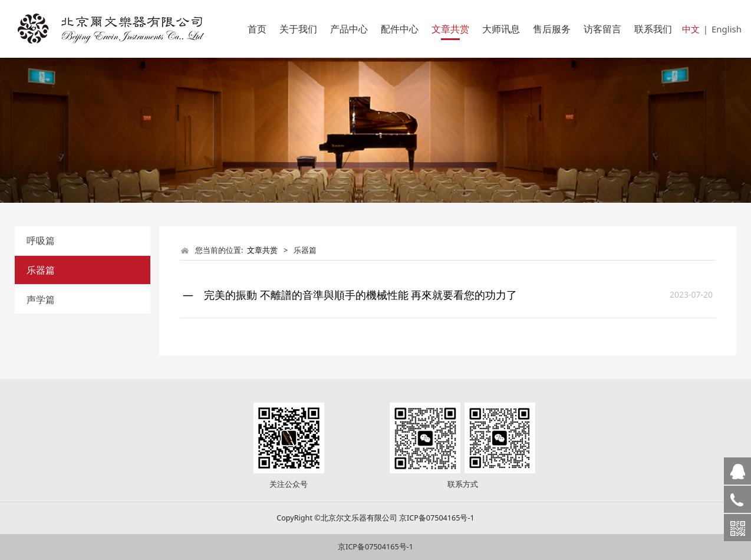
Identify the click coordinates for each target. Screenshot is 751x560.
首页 (257, 29)
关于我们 (298, 29)
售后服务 (552, 29)
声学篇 (41, 299)
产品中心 (349, 29)
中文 (691, 29)
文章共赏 (450, 29)
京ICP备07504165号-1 (375, 547)
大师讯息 (501, 29)
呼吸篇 (41, 241)
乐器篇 (41, 270)
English (727, 29)
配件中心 (400, 29)
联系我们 (653, 29)
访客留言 (602, 29)
